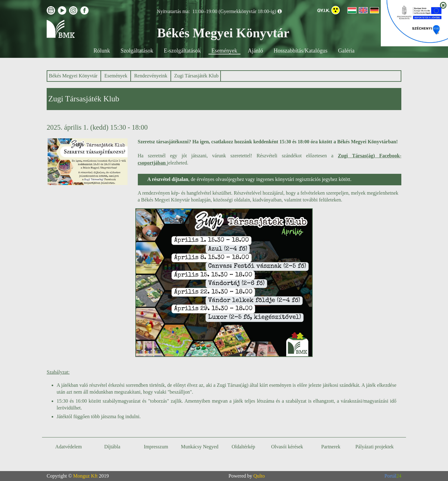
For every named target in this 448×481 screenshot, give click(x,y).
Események (224, 51)
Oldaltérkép (243, 447)
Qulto (259, 476)
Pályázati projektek (374, 447)
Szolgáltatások (137, 51)
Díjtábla (112, 447)
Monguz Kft (85, 476)
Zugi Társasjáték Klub (196, 76)
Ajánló (256, 51)
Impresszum (156, 447)
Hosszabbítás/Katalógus (301, 51)
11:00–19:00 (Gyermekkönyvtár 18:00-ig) (234, 11)
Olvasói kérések (287, 447)
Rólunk (102, 51)
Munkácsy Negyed (200, 447)
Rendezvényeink (151, 76)
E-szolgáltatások (182, 51)
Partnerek (331, 447)
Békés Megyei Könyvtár (73, 76)
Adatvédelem (69, 447)
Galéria (346, 51)
